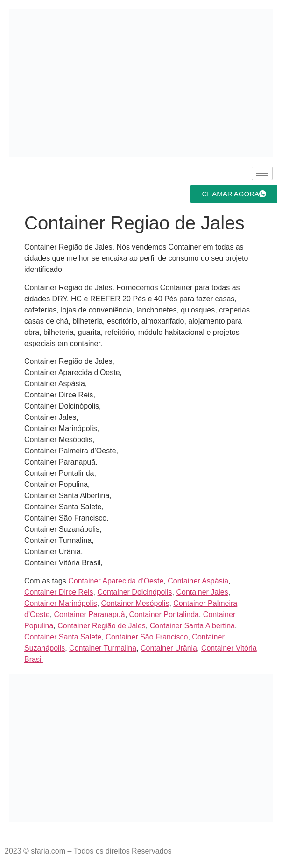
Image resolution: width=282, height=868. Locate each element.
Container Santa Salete (63, 637)
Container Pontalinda (164, 615)
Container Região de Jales (102, 626)
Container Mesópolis (135, 603)
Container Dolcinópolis (135, 592)
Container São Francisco (147, 637)
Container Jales (202, 592)
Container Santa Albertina (192, 626)
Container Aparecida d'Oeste (116, 581)
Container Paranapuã (90, 615)
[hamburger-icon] (262, 173)
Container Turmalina (103, 648)
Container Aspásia (198, 581)
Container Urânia (169, 648)
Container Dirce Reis (59, 592)
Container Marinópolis (61, 603)
